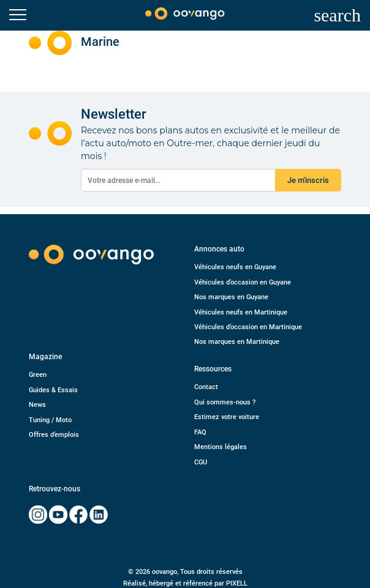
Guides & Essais (53, 390)
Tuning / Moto (50, 420)
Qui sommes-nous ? (225, 402)
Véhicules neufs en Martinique (241, 312)
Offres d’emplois (54, 435)
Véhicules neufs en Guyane (235, 267)
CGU (201, 462)
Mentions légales (221, 447)
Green (38, 375)
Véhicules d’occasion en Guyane (243, 282)
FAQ (200, 432)
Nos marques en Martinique (237, 342)
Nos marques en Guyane (231, 297)
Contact (206, 387)
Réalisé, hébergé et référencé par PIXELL (185, 583)
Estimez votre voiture (227, 417)
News (37, 405)
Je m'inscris (308, 180)
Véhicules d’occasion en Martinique (248, 327)
